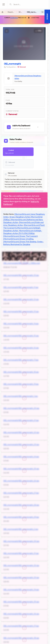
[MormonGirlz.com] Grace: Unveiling (18, 239)
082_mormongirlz (12, 64)
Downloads (12, 12)
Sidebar (47, 16)
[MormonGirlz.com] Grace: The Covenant (20, 236)
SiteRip (21, 12)
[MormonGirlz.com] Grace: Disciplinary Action (28, 77)
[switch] (43, 12)
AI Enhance (14, 18)
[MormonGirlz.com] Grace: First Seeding (20, 242)
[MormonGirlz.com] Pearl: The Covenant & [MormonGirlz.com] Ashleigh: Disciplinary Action (24, 228)
